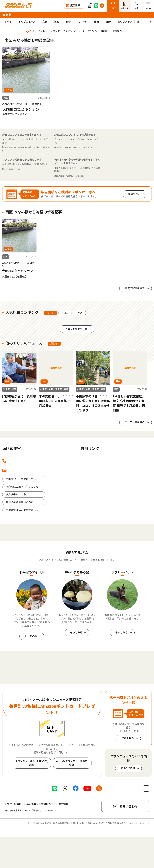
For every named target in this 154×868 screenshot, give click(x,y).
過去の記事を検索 (135, 288)
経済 (108, 22)
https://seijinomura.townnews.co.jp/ (69, 176)
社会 (57, 22)
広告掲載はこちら (16, 494)
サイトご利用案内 (33, 811)
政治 (97, 22)
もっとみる (31, 636)
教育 (68, 22)
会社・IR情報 (14, 804)
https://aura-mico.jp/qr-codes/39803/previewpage (75, 147)
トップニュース (27, 22)
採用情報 (63, 804)
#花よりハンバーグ (74, 31)
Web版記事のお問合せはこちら (24, 510)
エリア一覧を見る (135, 422)
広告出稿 (75, 5)
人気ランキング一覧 (76, 329)
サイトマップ (50, 811)
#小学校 (93, 31)
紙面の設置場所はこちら (20, 502)
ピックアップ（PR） (129, 22)
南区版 (7, 15)
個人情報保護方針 (13, 811)
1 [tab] (77, 121)
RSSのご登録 (128, 768)
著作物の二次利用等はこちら (22, 487)
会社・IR (125, 8)
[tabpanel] (26, 81)
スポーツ (82, 22)
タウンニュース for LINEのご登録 (31, 763)
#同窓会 (105, 31)
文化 (45, 22)
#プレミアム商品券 (49, 31)
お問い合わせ (129, 806)
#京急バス (119, 31)
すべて (8, 22)
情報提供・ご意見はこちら (21, 479)
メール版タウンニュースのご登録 (71, 763)
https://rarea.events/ (11, 169)
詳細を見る (134, 194)
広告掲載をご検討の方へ (40, 804)
